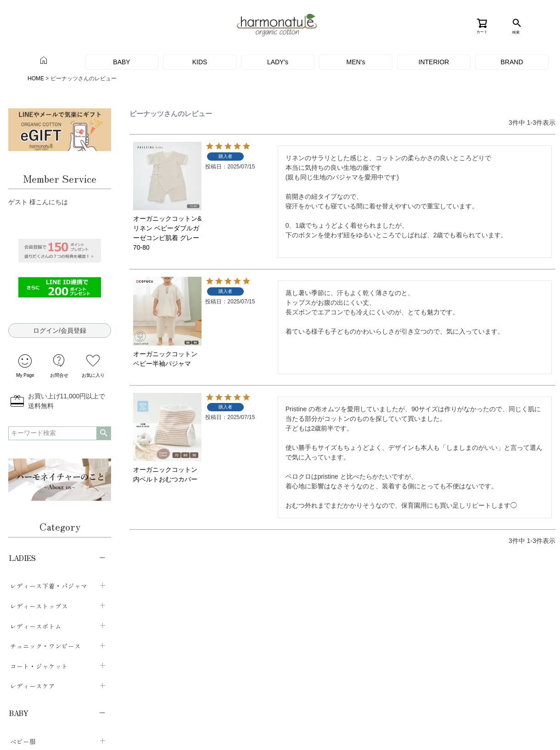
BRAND (512, 62)
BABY (121, 62)
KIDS (200, 62)
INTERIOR (434, 62)
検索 (59, 433)
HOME (36, 78)
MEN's (356, 62)
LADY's (278, 62)
